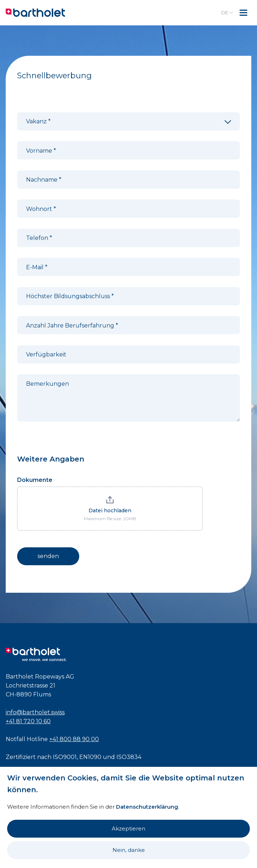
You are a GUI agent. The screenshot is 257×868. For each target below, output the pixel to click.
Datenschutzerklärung (147, 807)
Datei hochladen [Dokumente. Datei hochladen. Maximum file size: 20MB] (110, 511)
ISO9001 (65, 757)
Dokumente (35, 480)
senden (48, 556)
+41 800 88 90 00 (74, 739)
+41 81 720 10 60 (28, 721)
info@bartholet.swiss (35, 712)
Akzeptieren (128, 828)
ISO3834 (129, 757)
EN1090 (90, 757)
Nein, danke (129, 850)
